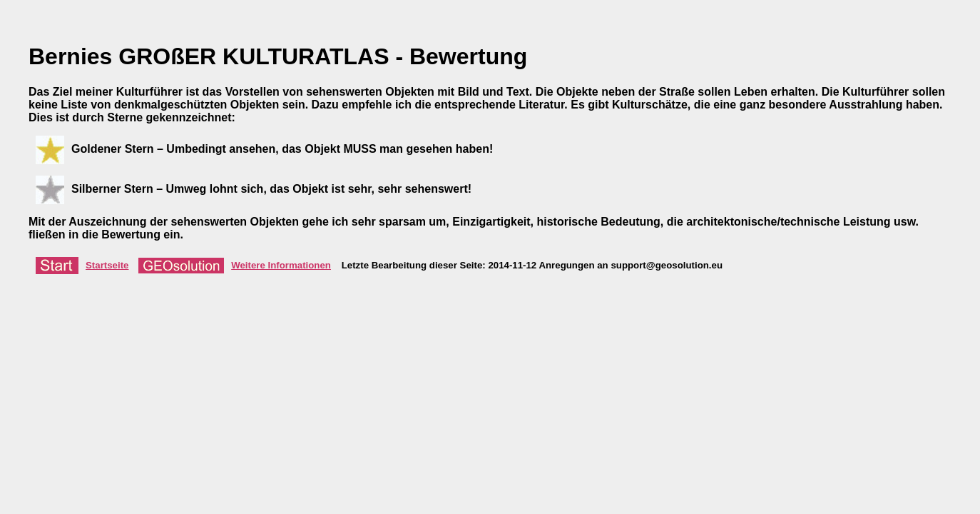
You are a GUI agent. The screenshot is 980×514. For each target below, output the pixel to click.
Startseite (82, 265)
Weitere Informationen (235, 265)
